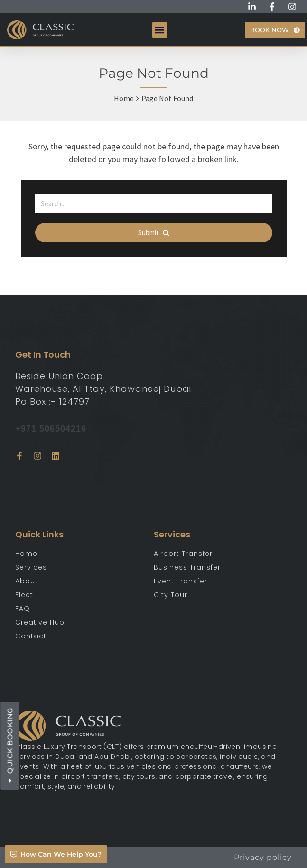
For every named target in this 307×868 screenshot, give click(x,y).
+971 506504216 (51, 429)
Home (124, 98)
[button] (160, 30)
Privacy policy (263, 857)
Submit (154, 233)
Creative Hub (40, 622)
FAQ (23, 609)
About (27, 581)
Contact (31, 636)
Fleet (24, 595)
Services (31, 567)
